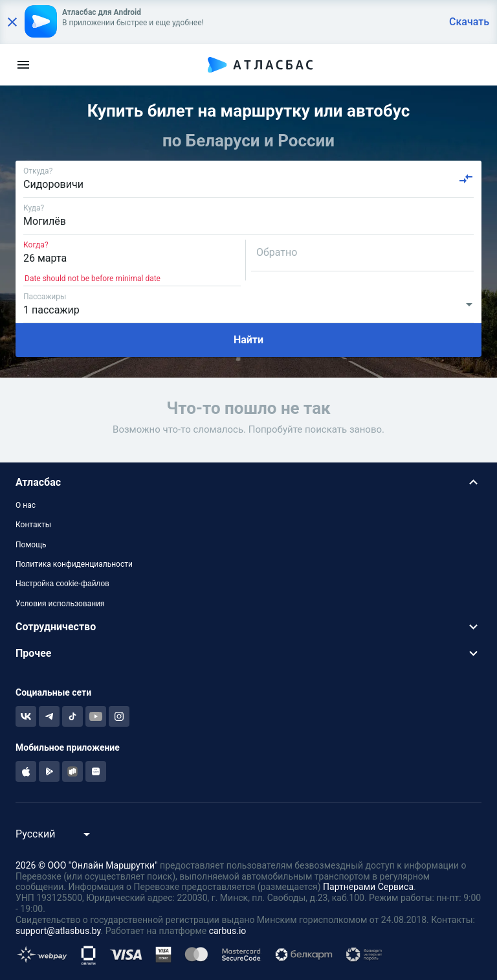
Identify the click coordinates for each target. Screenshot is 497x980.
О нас (26, 505)
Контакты (33, 525)
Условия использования (60, 604)
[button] (248, 482)
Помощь (31, 545)
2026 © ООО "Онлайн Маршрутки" (87, 865)
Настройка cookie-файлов (62, 584)
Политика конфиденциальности (74, 564)
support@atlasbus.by (58, 931)
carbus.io (228, 931)
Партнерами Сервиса (368, 887)
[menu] (23, 65)
